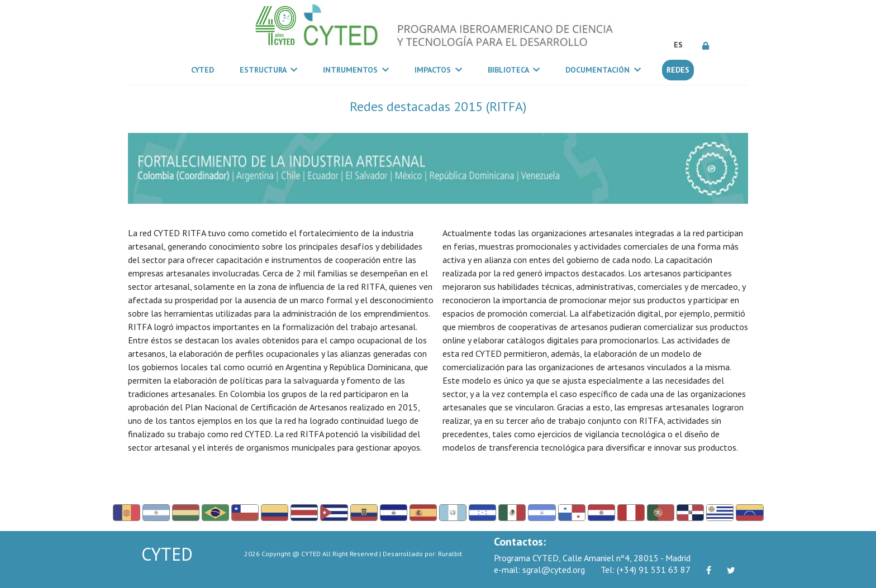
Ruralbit (450, 554)
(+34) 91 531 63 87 (646, 570)
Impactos (438, 70)
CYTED (205, 69)
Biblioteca (514, 70)
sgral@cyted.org (539, 570)
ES (678, 45)
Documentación (603, 70)
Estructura (268, 70)
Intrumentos (356, 70)
